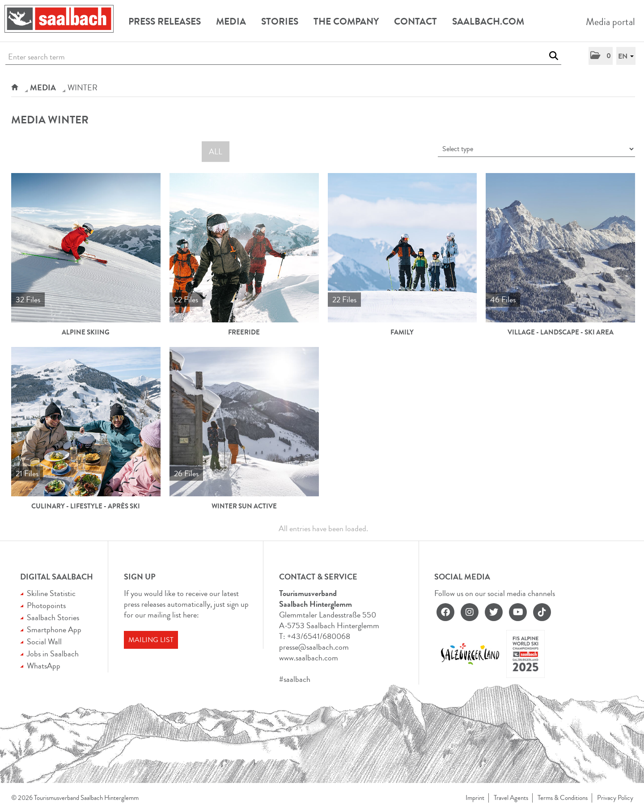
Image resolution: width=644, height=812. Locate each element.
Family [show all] (402, 332)
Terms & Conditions (563, 798)
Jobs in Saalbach (53, 654)
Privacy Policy (615, 798)
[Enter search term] (283, 57)
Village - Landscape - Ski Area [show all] (561, 332)
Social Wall (44, 642)
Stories (280, 21)
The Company (346, 21)
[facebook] (445, 612)
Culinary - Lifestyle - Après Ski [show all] (86, 506)
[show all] (86, 248)
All (216, 152)
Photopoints (46, 605)
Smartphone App (54, 630)
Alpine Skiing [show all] (86, 332)
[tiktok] (542, 612)
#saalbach (295, 679)
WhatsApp (44, 666)
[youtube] (518, 612)
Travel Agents (511, 798)
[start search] (553, 56)
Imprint (475, 798)
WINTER (83, 88)
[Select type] (536, 149)
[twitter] (494, 612)
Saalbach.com (488, 21)
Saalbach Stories (53, 617)
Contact (415, 21)
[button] (601, 56)
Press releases (165, 21)
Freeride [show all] (244, 332)
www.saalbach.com (309, 658)
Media (231, 21)
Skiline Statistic (51, 593)
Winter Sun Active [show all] (244, 506)
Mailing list (151, 640)
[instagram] (470, 612)
